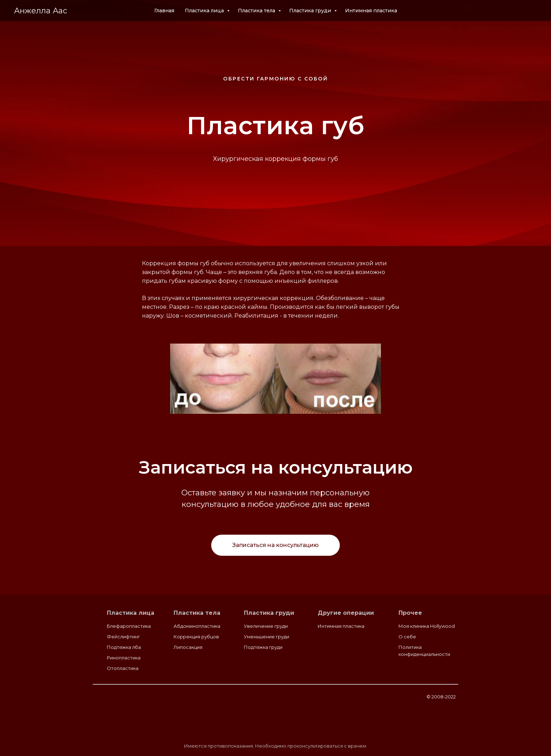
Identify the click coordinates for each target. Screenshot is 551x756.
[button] (275, 545)
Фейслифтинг (123, 637)
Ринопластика (124, 658)
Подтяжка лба (124, 647)
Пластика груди (311, 11)
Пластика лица (205, 11)
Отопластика (123, 668)
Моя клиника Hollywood (427, 626)
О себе (407, 637)
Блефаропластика (129, 626)
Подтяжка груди (263, 647)
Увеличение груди (266, 626)
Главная (164, 11)
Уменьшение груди (267, 637)
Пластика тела (257, 11)
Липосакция (188, 647)
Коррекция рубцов (196, 637)
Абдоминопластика (197, 626)
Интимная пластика (371, 11)
